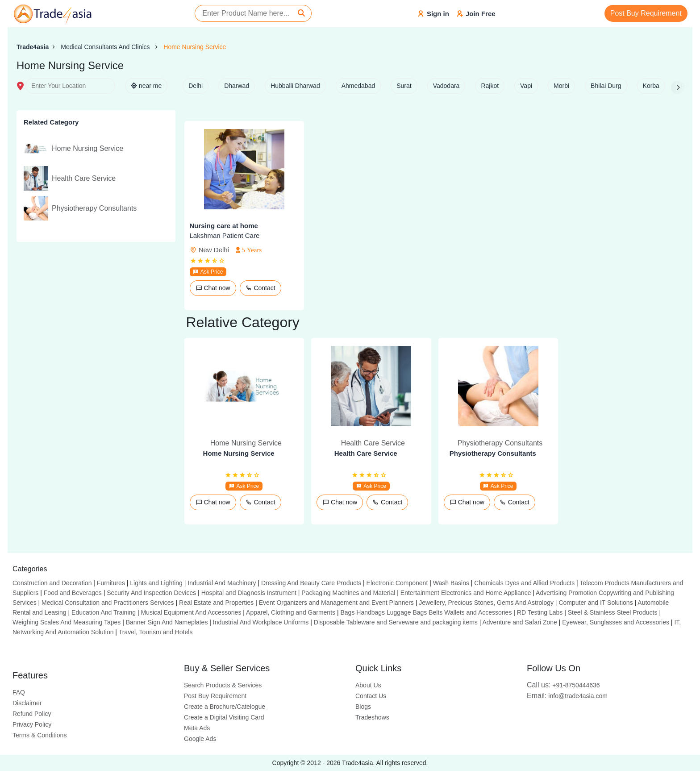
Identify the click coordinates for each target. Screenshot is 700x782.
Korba (651, 86)
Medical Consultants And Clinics (106, 47)
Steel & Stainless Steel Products (613, 612)
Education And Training (104, 612)
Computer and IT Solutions (596, 603)
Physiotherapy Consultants (493, 453)
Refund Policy (32, 714)
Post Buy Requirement (646, 13)
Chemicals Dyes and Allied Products (524, 583)
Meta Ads (197, 728)
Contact (260, 288)
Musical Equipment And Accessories (191, 612)
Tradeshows (372, 717)
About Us (368, 685)
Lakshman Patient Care (225, 235)
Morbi (561, 86)
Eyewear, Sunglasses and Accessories (616, 622)
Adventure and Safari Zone (520, 622)
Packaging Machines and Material (348, 593)
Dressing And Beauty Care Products (311, 583)
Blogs (363, 707)
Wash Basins (451, 583)
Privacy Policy (32, 724)
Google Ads (200, 739)
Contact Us (371, 696)
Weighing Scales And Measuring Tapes (67, 622)
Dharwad (237, 86)
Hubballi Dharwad (295, 86)
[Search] (301, 13)
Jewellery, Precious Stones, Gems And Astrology (486, 603)
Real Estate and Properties (216, 603)
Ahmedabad (358, 86)
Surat (404, 86)
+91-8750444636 (563, 685)
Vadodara (446, 86)
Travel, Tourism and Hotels (156, 632)
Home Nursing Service (195, 47)
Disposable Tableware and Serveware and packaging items (396, 622)
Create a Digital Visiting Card (224, 717)
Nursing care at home (224, 226)
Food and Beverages (73, 593)
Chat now (213, 288)
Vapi (526, 86)
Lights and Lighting (156, 583)
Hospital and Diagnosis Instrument (249, 593)
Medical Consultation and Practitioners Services (108, 603)
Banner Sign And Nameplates (167, 622)
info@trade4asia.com (567, 696)
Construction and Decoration (52, 583)
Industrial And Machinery (222, 583)
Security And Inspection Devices (151, 593)
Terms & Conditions (40, 735)
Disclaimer (27, 703)
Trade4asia (33, 47)
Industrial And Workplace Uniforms (261, 622)
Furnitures (111, 583)
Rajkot (490, 86)
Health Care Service (366, 453)
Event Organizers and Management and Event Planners (336, 603)
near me (146, 86)
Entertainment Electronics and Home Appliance (466, 593)
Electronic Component (397, 583)
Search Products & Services (223, 685)
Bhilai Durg (606, 86)
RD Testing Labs (540, 612)
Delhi (196, 86)
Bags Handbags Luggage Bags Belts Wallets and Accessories (426, 612)
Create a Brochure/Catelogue (225, 707)
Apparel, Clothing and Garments (291, 612)
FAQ (19, 692)
